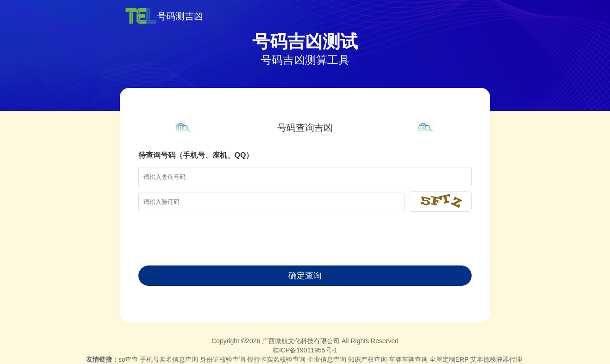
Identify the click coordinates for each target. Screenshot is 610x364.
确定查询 (305, 276)
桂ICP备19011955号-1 (305, 350)
